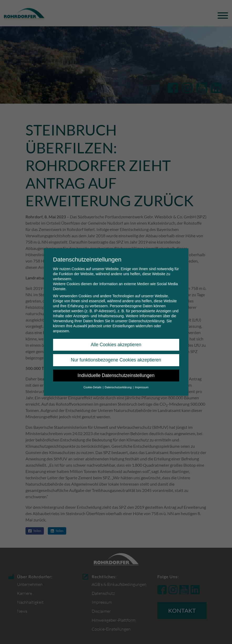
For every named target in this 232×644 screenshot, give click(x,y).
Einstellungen (123, 326)
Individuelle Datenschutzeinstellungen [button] (116, 375)
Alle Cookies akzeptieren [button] (116, 345)
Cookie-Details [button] (93, 387)
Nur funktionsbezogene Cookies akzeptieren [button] (116, 360)
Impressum (142, 387)
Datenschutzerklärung (146, 321)
